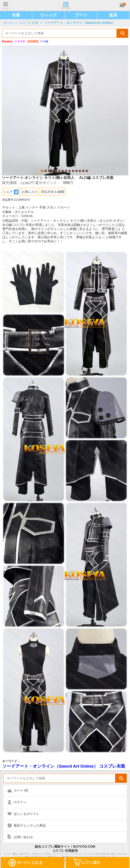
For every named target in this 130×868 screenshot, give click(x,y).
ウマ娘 (44, 41)
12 (80, 171)
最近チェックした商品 (30, 825)
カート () (21, 790)
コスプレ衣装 (29, 23)
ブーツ (81, 15)
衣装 (16, 15)
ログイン (20, 802)
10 (73, 171)
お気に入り (30, 192)
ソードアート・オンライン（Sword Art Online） (80, 23)
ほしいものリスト (27, 814)
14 (87, 171)
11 (76, 171)
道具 (113, 15)
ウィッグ (48, 15)
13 (83, 171)
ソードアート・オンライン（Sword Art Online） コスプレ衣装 (64, 766)
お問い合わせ (23, 837)
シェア (11, 192)
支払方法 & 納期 (53, 192)
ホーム (8, 23)
